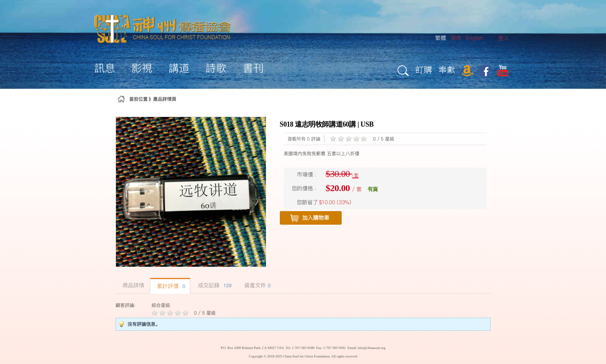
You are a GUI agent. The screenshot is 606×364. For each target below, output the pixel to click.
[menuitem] (504, 38)
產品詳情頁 (165, 99)
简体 (456, 38)
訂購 (424, 69)
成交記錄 (214, 285)
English (475, 38)
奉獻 (447, 69)
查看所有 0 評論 (304, 139)
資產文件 (256, 285)
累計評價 (170, 286)
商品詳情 (132, 285)
